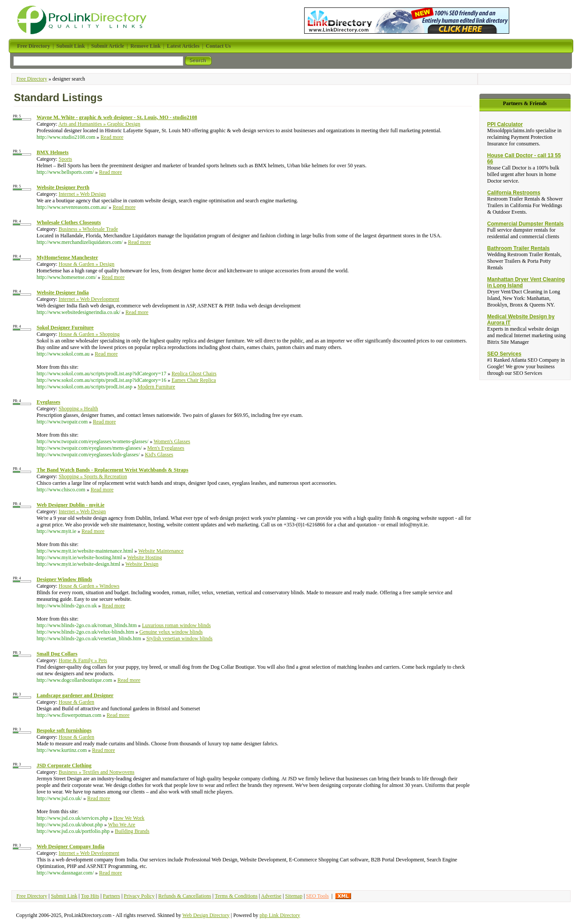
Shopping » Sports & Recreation (93, 476)
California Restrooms (514, 193)
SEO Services (504, 354)
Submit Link (64, 896)
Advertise (271, 896)
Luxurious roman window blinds (176, 625)
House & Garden (76, 702)
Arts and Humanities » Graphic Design (99, 124)
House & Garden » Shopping (89, 334)
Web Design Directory (206, 915)
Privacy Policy (139, 896)
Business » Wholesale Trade (88, 229)
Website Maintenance (161, 551)
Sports (66, 159)
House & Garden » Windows (89, 586)
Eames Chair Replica (193, 380)
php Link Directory (280, 915)
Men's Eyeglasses (166, 448)
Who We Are (121, 825)
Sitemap (294, 896)
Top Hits (90, 896)
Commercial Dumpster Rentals (526, 224)
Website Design (142, 564)
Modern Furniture (156, 387)
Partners (112, 896)
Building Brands (132, 831)
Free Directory (32, 79)
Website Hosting (144, 557)
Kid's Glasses (159, 455)
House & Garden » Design (87, 264)
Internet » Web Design (82, 194)
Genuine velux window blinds (171, 632)
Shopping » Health (78, 409)
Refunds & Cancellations (185, 896)
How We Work (129, 818)
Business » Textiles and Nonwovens (97, 772)
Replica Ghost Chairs (194, 374)
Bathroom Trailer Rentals (519, 248)
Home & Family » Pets (83, 660)
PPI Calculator (505, 124)
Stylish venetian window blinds (179, 638)
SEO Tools (317, 896)
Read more (112, 137)
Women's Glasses (172, 441)
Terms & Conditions (236, 896)
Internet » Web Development (89, 299)
